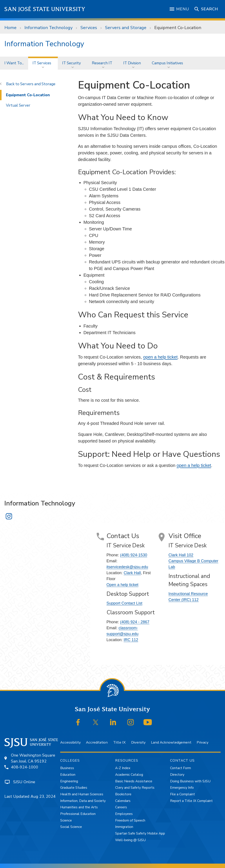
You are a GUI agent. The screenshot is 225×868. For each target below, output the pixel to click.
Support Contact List (124, 603)
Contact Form (181, 768)
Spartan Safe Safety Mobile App (140, 833)
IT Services (42, 63)
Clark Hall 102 (181, 555)
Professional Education (78, 814)
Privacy (202, 742)
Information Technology (48, 28)
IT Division (132, 63)
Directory (177, 775)
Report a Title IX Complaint (191, 801)
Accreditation (97, 742)
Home (10, 28)
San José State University (45, 9)
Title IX (119, 742)
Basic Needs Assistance (134, 781)
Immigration (124, 827)
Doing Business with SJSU (190, 781)
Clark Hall (132, 573)
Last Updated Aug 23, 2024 (30, 796)
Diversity (138, 742)
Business (67, 768)
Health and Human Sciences (82, 794)
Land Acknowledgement (171, 742)
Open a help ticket (122, 585)
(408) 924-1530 (134, 555)
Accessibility (70, 742)
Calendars (123, 801)
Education (68, 775)
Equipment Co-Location (178, 28)
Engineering (69, 781)
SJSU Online (24, 782)
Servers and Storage (126, 28)
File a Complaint (182, 794)
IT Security (72, 63)
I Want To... (14, 63)
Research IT (102, 63)
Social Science (71, 827)
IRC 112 (131, 640)
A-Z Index (123, 768)
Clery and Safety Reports (135, 788)
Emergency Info (182, 788)
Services (89, 28)
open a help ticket (160, 357)
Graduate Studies (74, 788)
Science (66, 820)
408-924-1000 (25, 767)
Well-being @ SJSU (130, 840)
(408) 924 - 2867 (135, 622)
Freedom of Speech (130, 820)
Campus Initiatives (167, 63)
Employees (124, 814)
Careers (121, 807)
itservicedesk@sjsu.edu (127, 567)
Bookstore (123, 794)
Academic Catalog (129, 775)
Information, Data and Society (83, 801)
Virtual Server (18, 105)
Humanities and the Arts (79, 807)
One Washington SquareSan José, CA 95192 (33, 758)
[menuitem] (14, 63)
